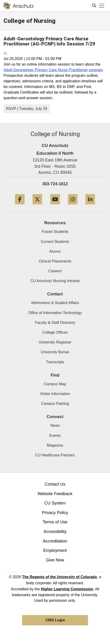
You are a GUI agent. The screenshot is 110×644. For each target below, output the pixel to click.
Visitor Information (55, 394)
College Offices (55, 332)
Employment (55, 550)
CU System (55, 503)
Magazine (55, 445)
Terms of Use (55, 522)
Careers (55, 271)
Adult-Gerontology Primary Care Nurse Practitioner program (53, 70)
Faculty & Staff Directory (55, 323)
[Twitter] (37, 206)
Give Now (55, 560)
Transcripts (55, 362)
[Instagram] (73, 206)
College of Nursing (29, 21)
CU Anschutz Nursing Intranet (55, 281)
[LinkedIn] (90, 206)
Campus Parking (55, 404)
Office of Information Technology (55, 313)
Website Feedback (55, 494)
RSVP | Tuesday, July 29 (27, 109)
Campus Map (55, 384)
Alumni (55, 251)
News (55, 425)
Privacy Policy (55, 513)
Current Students (55, 242)
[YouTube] (55, 206)
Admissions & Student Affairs (55, 303)
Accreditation (55, 541)
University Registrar (55, 342)
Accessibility (55, 532)
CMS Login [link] (55, 620)
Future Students (55, 232)
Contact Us (55, 484)
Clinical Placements (55, 261)
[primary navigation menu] (102, 6)
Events (55, 436)
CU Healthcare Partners (55, 455)
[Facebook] (20, 206)
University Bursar (55, 352)
